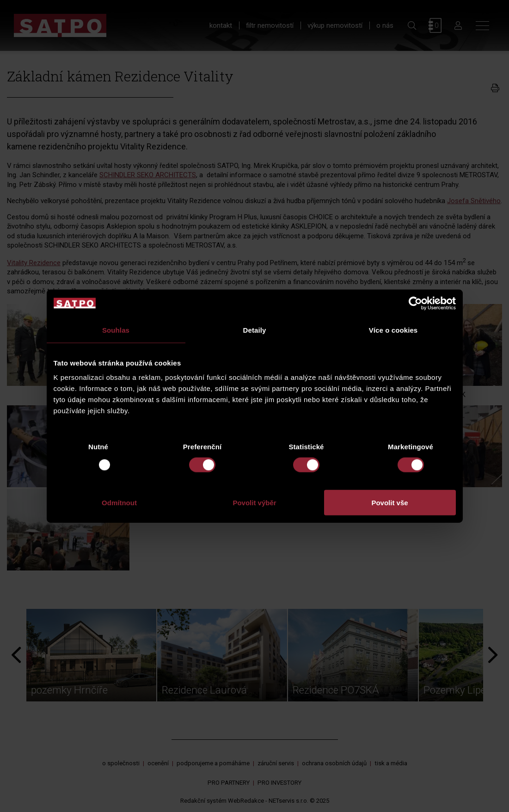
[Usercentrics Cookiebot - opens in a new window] (415, 303)
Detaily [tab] (255, 330)
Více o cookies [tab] (393, 330)
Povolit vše (389, 503)
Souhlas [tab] (116, 330)
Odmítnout (119, 503)
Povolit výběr (254, 503)
